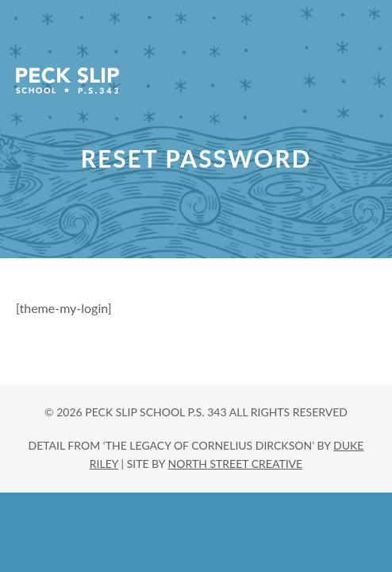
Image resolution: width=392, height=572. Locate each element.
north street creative (236, 464)
